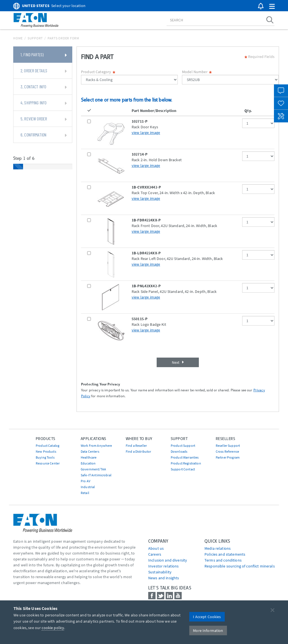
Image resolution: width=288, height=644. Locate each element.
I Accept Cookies (207, 617)
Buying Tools (45, 457)
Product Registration (186, 463)
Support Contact (183, 469)
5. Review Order (44, 119)
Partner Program (228, 457)
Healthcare (89, 457)
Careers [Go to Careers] (155, 554)
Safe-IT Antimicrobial (96, 475)
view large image (146, 133)
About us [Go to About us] (156, 548)
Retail (85, 493)
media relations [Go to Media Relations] (218, 548)
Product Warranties (185, 457)
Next (178, 362)
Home (18, 38)
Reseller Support (228, 446)
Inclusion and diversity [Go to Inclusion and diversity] (168, 560)
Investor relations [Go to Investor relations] (164, 566)
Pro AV (85, 481)
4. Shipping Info (44, 103)
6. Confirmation (44, 135)
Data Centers (90, 451)
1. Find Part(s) (44, 55)
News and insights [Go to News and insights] (164, 578)
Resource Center (48, 463)
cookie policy (53, 628)
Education (88, 463)
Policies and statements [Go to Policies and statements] (225, 554)
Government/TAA (93, 469)
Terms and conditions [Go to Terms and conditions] (223, 560)
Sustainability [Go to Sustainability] (160, 572)
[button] (272, 7)
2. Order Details (44, 71)
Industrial (88, 487)
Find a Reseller (136, 446)
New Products (46, 451)
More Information (208, 630)
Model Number (197, 72)
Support (35, 38)
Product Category (98, 72)
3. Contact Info (44, 87)
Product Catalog (48, 446)
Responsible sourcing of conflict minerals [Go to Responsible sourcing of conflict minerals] (240, 566)
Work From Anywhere (96, 446)
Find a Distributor (139, 451)
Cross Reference (227, 451)
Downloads (179, 451)
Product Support (183, 446)
